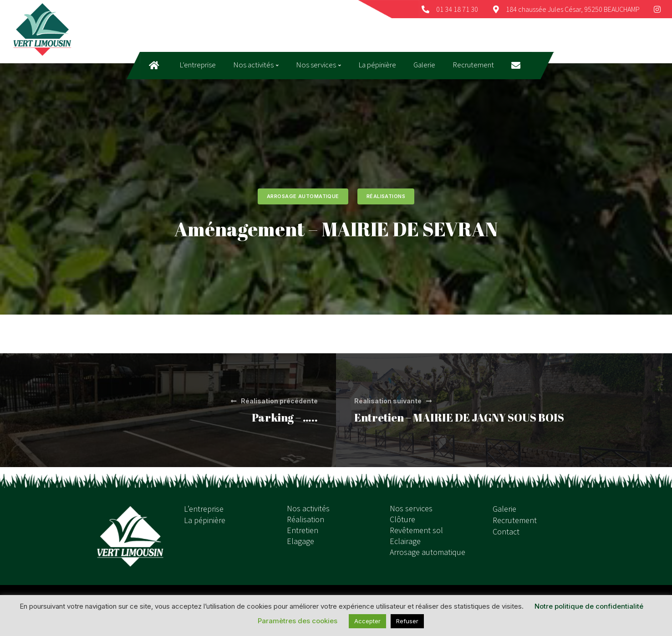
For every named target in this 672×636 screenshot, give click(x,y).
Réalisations (386, 196)
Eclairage (405, 541)
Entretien (303, 530)
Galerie (504, 509)
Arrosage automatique (303, 196)
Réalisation (305, 519)
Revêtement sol (416, 530)
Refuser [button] (407, 621)
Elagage (300, 541)
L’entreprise (204, 509)
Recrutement (515, 520)
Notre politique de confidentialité (589, 606)
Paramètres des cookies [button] (298, 621)
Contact (506, 532)
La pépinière (205, 520)
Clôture (402, 519)
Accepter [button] (367, 621)
